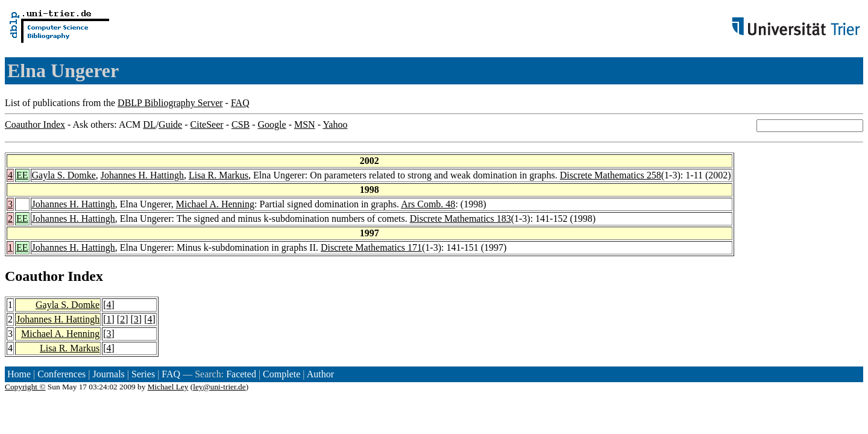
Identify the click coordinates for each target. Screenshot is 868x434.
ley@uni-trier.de (219, 387)
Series (143, 374)
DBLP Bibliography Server (170, 103)
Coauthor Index (35, 124)
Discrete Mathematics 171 (371, 247)
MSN (305, 124)
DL (149, 124)
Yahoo (335, 124)
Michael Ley (168, 387)
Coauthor (34, 276)
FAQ (240, 103)
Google (272, 124)
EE (22, 175)
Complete (281, 374)
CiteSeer (207, 124)
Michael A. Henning (215, 204)
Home (19, 374)
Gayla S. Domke (64, 175)
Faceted (241, 374)
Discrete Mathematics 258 (611, 175)
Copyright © (25, 387)
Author (320, 374)
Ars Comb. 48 (428, 204)
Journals (108, 374)
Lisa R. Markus (219, 175)
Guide (170, 124)
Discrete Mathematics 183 (461, 219)
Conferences (61, 374)
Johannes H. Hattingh (142, 175)
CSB (241, 124)
